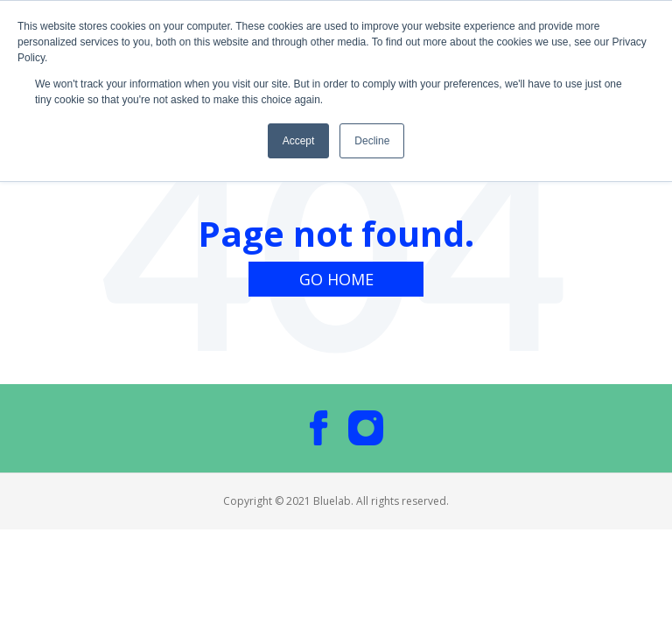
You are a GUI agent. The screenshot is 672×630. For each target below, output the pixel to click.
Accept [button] (299, 141)
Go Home (336, 279)
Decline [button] (372, 141)
